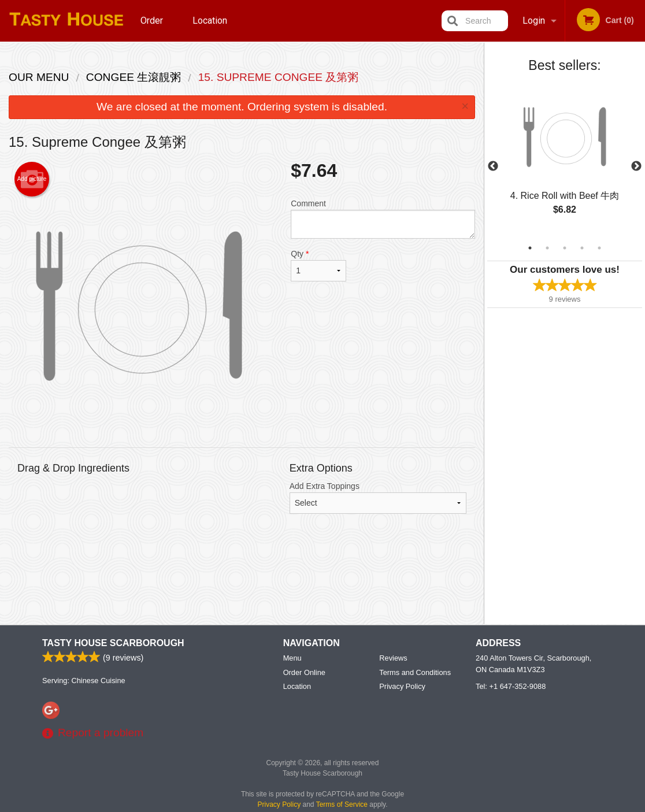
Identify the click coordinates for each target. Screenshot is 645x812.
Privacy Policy (402, 686)
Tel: (511, 686)
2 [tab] (547, 248)
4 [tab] (582, 248)
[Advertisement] (242, 578)
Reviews (393, 658)
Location (210, 21)
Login (534, 21)
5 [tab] (599, 248)
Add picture (32, 179)
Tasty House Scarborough (113, 643)
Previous (493, 166)
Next (636, 166)
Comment (383, 219)
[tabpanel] (565, 160)
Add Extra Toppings (378, 498)
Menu (292, 658)
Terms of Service (342, 804)
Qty (318, 265)
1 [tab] (530, 248)
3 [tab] (565, 248)
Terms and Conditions (415, 672)
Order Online (153, 28)
